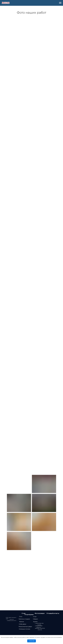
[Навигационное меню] (60, 3)
